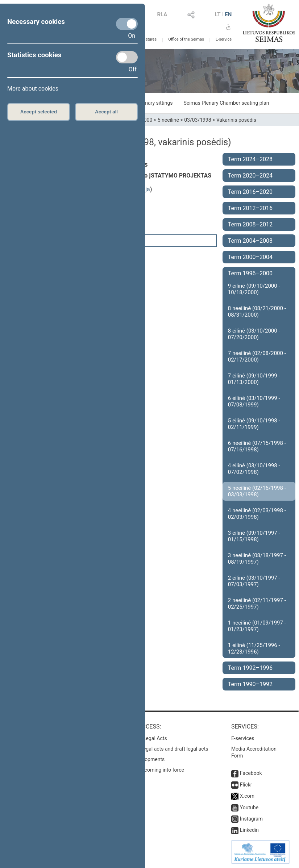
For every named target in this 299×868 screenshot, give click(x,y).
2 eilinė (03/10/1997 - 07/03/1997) (254, 581)
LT (218, 14)
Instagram (251, 819)
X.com (247, 796)
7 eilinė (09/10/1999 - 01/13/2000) (254, 379)
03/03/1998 (198, 120)
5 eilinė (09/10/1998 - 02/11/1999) (254, 424)
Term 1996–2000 (250, 273)
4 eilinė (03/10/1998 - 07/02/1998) (254, 469)
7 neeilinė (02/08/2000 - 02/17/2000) (257, 356)
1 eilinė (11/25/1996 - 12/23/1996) (254, 648)
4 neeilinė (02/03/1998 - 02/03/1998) (257, 514)
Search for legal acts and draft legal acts (163, 749)
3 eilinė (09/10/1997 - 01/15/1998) (254, 536)
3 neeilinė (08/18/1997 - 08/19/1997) (257, 559)
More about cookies (33, 89)
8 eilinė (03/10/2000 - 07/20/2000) (254, 334)
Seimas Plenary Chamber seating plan (227, 103)
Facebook (251, 773)
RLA (162, 14)
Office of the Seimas (186, 39)
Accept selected (39, 112)
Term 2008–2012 (250, 224)
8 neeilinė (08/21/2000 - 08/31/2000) (257, 312)
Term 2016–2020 (250, 192)
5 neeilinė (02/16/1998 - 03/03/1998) (257, 491)
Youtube (249, 808)
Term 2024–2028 (250, 159)
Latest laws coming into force (151, 770)
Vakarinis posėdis (236, 120)
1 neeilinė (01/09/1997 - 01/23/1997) (257, 626)
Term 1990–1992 (250, 684)
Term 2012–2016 (250, 208)
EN (228, 14)
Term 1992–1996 (250, 668)
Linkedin (249, 830)
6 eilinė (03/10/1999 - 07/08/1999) (254, 401)
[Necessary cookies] (127, 24)
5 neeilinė (168, 120)
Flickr (246, 785)
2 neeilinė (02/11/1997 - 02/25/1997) (257, 604)
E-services (243, 738)
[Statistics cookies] (127, 57)
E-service (224, 39)
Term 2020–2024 (250, 176)
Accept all (106, 112)
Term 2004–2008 (250, 241)
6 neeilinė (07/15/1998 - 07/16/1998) (257, 446)
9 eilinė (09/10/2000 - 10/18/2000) (254, 289)
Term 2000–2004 (250, 257)
